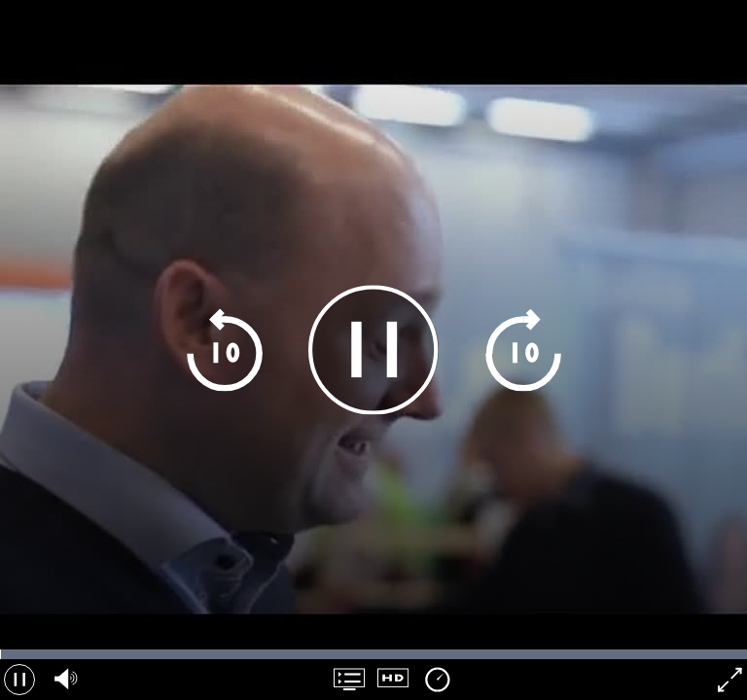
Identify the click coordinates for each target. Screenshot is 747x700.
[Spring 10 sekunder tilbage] (224, 350)
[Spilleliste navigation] (349, 680)
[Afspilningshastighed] (437, 680)
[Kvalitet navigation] (393, 680)
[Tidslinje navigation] (373, 654)
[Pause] (373, 350)
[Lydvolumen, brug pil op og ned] (63, 680)
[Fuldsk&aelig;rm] (728, 680)
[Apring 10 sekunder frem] (523, 350)
